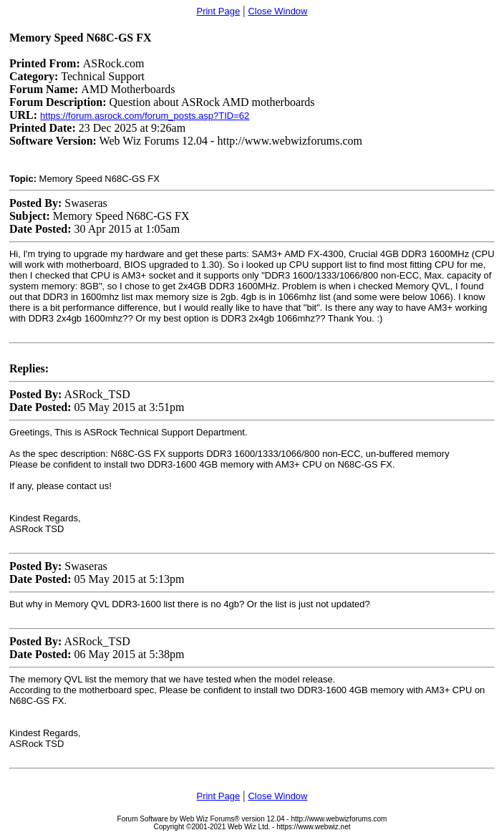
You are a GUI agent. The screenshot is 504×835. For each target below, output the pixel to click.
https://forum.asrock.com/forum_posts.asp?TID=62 (145, 116)
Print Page (218, 11)
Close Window (277, 11)
